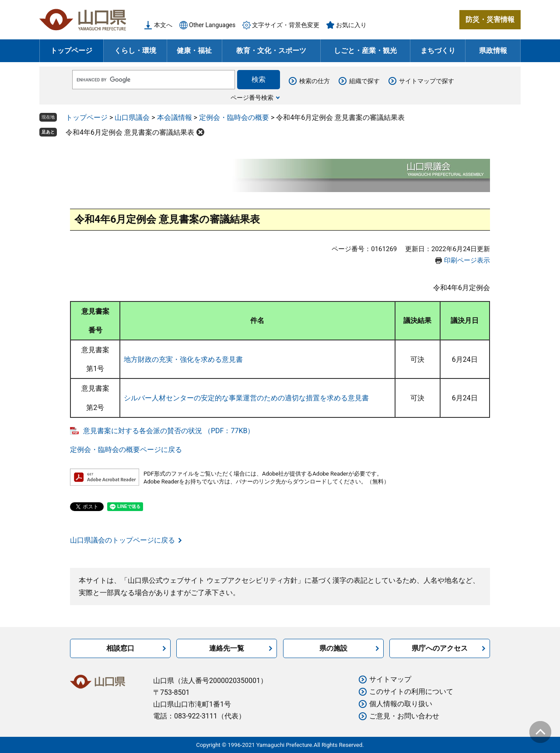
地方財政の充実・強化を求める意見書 (183, 359)
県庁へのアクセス (440, 648)
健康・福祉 (194, 51)
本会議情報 (175, 117)
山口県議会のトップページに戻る (122, 540)
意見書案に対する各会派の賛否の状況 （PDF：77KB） (169, 431)
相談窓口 (120, 648)
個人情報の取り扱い (401, 704)
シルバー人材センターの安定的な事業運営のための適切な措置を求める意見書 (246, 398)
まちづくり (438, 51)
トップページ (71, 51)
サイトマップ (390, 679)
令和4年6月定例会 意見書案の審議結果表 (130, 132)
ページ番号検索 (252, 98)
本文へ (163, 25)
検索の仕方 (315, 81)
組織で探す (364, 81)
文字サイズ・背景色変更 (286, 25)
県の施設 (333, 648)
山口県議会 (132, 117)
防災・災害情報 (490, 19)
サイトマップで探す (427, 81)
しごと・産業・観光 (365, 51)
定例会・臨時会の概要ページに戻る (126, 450)
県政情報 (493, 51)
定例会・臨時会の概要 (234, 117)
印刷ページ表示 (467, 260)
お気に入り (351, 25)
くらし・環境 (135, 51)
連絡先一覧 (227, 648)
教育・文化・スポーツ (271, 51)
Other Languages (212, 25)
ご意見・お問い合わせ (404, 716)
